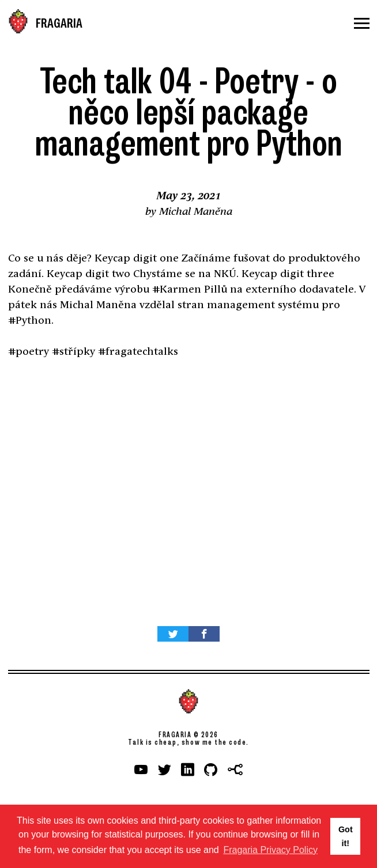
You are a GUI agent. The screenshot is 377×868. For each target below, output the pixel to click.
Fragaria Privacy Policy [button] (270, 850)
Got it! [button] (346, 836)
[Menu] (362, 23)
